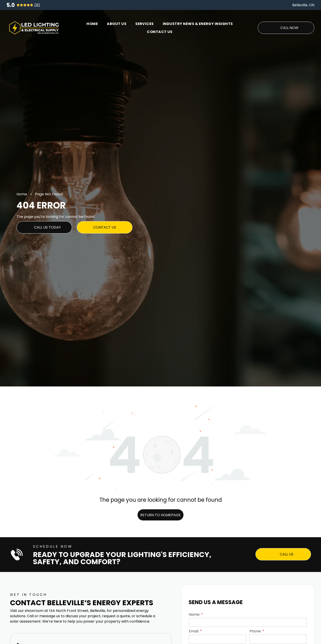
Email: (194, 631)
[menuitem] (92, 24)
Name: (194, 614)
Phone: (255, 631)
